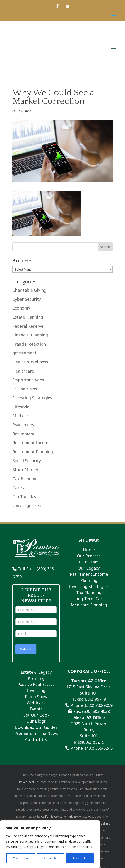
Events (36, 680)
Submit (26, 620)
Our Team (89, 533)
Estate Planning (28, 288)
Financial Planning (30, 306)
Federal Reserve (28, 297)
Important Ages (28, 351)
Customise (21, 858)
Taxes (18, 458)
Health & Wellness (30, 333)
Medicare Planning (89, 576)
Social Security (27, 432)
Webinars (36, 674)
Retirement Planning (33, 423)
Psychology (23, 396)
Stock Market (26, 441)
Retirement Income (32, 414)
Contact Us (36, 710)
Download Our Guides (36, 698)
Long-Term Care (89, 570)
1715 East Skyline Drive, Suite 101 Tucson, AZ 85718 (89, 664)
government (25, 324)
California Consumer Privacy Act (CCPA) (66, 788)
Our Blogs (36, 692)
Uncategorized (27, 476)
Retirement (24, 405)
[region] (50, 844)
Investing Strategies (32, 369)
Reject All (51, 858)
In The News (25, 360)
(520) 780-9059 (99, 676)
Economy (21, 279)
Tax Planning (25, 449)
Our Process (89, 527)
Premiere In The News (36, 704)
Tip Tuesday (24, 467)
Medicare (22, 387)
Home (89, 521)
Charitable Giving (29, 261)
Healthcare (23, 342)
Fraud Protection (29, 315)
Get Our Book (36, 686)
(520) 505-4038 (96, 682)
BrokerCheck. (26, 753)
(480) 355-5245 (99, 719)
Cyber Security (27, 270)
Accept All (80, 858)
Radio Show (36, 668)
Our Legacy (89, 539)
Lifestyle (21, 378)
